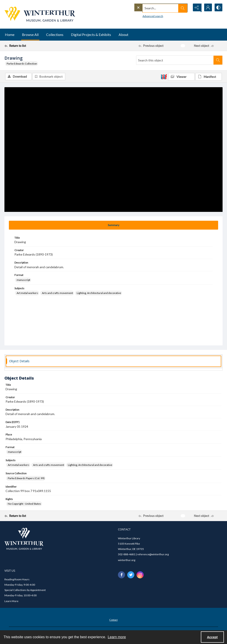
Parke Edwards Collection (22, 64)
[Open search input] (185, 8)
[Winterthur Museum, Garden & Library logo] (40, 14)
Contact (113, 620)
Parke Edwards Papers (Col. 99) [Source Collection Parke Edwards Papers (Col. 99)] (26, 478)
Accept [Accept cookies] (212, 637)
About (123, 34)
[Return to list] (34, 46)
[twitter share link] (131, 575)
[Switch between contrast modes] (218, 8)
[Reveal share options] (196, 8)
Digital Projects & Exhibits (91, 34)
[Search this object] (175, 60)
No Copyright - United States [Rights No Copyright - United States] (24, 504)
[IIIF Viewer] (181, 77)
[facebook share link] (121, 575)
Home (10, 34)
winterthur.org (127, 560)
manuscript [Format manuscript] (23, 280)
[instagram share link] (140, 575)
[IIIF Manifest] (209, 77)
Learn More (11, 601)
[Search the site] (153, 8)
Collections (55, 34)
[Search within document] (218, 60)
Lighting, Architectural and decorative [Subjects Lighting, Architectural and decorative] (99, 293)
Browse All (30, 34)
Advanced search (144, 16)
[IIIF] (164, 77)
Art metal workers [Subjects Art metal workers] (27, 293)
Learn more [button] (117, 637)
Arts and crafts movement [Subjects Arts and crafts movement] (57, 293)
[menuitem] (113, 620)
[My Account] (207, 8)
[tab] (113, 225)
